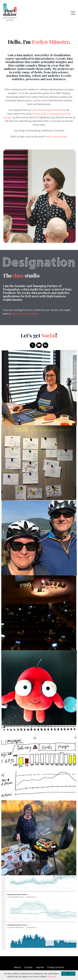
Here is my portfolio (55, 137)
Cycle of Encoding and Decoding (47, 110)
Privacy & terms (56, 967)
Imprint (40, 967)
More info (52, 977)
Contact (28, 967)
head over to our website (25, 314)
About (17, 967)
